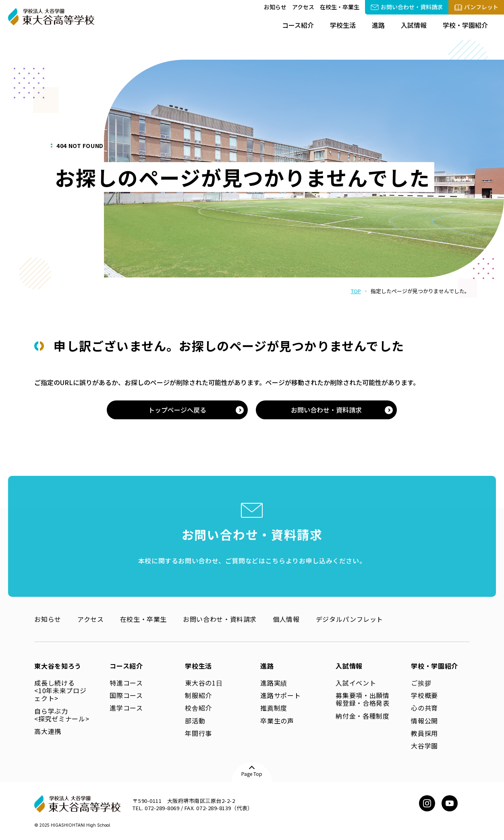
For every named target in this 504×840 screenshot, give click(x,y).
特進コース (126, 683)
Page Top (252, 774)
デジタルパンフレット (349, 619)
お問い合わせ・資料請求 (220, 619)
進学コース (126, 708)
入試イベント (356, 683)
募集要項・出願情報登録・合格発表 (362, 699)
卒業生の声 (277, 721)
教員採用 (424, 733)
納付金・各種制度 (362, 716)
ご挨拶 (421, 683)
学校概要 (424, 695)
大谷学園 (424, 746)
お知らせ (275, 7)
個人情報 (286, 619)
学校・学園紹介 (465, 25)
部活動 (195, 721)
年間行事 (198, 733)
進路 (378, 25)
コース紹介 (298, 25)
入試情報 (414, 25)
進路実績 (274, 683)
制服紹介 (198, 695)
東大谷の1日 (204, 683)
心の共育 (424, 708)
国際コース (126, 695)
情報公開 (424, 721)
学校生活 (343, 25)
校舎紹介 (198, 708)
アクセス (303, 7)
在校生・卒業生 (340, 7)
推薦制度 (274, 708)
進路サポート (280, 695)
